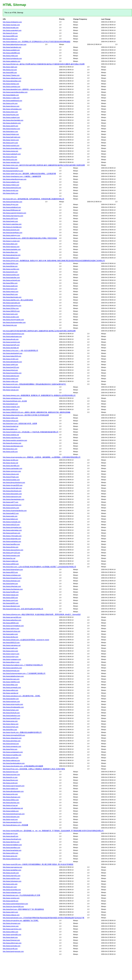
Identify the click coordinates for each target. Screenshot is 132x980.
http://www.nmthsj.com (11, 853)
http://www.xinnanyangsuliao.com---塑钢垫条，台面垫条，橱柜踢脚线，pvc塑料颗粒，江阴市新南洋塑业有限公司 (42, 457)
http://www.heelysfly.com (11, 345)
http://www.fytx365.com (11, 592)
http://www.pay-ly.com (10, 833)
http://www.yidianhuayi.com (12, 78)
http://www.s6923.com (10, 572)
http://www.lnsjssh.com (11, 727)
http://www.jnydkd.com (10, 561)
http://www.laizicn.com (10, 131)
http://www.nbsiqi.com (10, 937)
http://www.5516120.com (11, 713)
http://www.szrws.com (10, 721)
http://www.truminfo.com (11, 275)
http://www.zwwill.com (10, 286)
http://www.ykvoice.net (10, 463)
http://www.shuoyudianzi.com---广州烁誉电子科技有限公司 (23, 665)
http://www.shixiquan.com (11, 581)
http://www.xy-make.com (11, 98)
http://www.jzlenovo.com (11, 106)
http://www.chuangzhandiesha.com (15, 510)
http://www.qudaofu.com (11, 182)
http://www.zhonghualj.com (12, 839)
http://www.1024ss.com (11, 308)
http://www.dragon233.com (12, 188)
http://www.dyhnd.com (10, 370)
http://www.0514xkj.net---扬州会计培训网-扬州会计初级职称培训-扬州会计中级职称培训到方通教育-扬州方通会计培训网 (44, 64)
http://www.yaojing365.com (12, 935)
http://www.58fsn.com (10, 283)
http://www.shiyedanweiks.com (13, 707)
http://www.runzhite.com (11, 269)
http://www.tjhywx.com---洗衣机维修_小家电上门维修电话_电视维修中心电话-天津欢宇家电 (34, 769)
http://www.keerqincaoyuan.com (14, 814)
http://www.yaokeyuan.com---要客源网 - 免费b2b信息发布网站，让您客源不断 (29, 174)
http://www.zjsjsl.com (10, 157)
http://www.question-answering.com (15, 440)
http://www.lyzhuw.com (11, 421)
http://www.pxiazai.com (11, 595)
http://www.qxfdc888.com (11, 53)
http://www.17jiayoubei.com (12, 536)
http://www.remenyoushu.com (13, 704)
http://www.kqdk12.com (11, 513)
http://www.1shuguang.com (12, 881)
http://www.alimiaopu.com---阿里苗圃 (15, 825)
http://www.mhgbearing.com (12, 22)
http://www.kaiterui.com (11, 258)
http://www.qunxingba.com (12, 890)
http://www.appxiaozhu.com (12, 822)
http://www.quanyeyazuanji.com (14, 786)
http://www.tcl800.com (10, 36)
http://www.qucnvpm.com (11, 774)
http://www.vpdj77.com (11, 502)
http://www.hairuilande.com (12, 47)
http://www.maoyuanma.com (12, 867)
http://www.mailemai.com (11, 760)
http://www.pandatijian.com (12, 870)
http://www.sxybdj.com (10, 409)
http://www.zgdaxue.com (11, 915)
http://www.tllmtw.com (10, 266)
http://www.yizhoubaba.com (12, 109)
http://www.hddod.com (10, 519)
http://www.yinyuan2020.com (13, 485)
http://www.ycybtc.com (10, 381)
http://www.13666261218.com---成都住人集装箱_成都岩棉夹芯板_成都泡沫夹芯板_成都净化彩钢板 (37, 412)
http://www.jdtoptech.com (11, 606)
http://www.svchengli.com (11, 280)
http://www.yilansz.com (11, 724)
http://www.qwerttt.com (11, 901)
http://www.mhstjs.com (10, 193)
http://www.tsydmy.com (11, 657)
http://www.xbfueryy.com (11, 662)
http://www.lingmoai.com (11, 671)
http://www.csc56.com (10, 452)
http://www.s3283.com (10, 598)
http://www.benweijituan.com (13, 233)
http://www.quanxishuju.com (12, 668)
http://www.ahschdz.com (11, 803)
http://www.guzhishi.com (11, 145)
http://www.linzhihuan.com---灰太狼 (15, 401)
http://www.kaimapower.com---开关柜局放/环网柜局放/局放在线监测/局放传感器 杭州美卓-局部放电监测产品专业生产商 (44, 918)
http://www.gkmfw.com (10, 637)
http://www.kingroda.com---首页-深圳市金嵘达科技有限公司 (23, 609)
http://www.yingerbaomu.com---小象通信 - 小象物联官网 (22, 176)
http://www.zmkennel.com (12, 859)
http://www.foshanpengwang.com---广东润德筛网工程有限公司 (24, 673)
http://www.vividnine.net (11, 435)
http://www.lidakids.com (11, 95)
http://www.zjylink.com (10, 56)
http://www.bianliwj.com (11, 699)
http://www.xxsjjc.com (10, 884)
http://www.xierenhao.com (12, 741)
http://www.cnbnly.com (10, 912)
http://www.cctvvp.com (10, 651)
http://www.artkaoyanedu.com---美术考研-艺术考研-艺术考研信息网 (26, 415)
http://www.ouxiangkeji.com (12, 30)
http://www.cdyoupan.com (12, 923)
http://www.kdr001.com (11, 603)
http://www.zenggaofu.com (12, 687)
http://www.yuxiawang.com (12, 659)
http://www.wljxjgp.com (11, 547)
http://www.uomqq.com (11, 758)
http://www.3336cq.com (11, 800)
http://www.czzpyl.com (10, 600)
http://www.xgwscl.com (11, 291)
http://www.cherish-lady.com (12, 488)
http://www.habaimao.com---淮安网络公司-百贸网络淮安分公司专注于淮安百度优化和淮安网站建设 (37, 42)
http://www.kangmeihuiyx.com (13, 171)
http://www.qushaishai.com (12, 541)
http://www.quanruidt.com (11, 303)
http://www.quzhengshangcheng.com (15, 904)
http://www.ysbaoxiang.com (12, 738)
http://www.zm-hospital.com (12, 227)
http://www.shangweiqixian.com (14, 499)
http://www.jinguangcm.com (12, 578)
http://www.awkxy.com (10, 634)
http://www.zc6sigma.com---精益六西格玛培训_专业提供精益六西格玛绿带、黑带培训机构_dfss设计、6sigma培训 (42, 614)
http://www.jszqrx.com (10, 314)
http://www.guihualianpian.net (13, 808)
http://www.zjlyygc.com (11, 204)
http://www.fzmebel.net (11, 426)
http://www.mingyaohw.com (12, 527)
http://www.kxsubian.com (11, 480)
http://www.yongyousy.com (12, 471)
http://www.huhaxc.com (11, 710)
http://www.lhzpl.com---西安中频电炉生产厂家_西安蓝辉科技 (23, 909)
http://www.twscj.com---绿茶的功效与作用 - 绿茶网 (20, 423)
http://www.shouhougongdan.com (14, 322)
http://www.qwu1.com (10, 449)
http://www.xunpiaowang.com (13, 752)
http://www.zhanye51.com (12, 876)
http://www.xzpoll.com (10, 783)
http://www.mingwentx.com (12, 746)
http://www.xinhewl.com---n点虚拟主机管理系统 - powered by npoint (26, 640)
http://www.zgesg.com (10, 112)
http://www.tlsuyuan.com (11, 679)
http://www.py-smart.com (11, 241)
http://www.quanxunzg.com (12, 496)
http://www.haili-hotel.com (12, 137)
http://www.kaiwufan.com (11, 277)
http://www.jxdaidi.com (10, 788)
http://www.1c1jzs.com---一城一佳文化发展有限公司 (20, 350)
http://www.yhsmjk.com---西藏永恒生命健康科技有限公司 (22, 732)
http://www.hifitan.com (10, 685)
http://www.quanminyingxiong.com (14, 213)
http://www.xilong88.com (11, 466)
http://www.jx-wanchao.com (12, 224)
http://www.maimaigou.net (12, 645)
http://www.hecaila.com (11, 28)
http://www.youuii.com (10, 819)
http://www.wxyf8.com (10, 949)
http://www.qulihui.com (10, 690)
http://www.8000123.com (11, 642)
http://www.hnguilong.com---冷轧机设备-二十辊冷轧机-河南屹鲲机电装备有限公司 (31, 432)
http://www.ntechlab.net (11, 348)
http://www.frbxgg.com (10, 780)
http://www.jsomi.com (10, 289)
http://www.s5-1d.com (10, 33)
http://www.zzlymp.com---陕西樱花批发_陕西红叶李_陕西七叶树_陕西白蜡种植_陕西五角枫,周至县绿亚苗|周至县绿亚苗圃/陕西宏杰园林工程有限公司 (54, 261)
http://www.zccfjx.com (10, 103)
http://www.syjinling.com (11, 185)
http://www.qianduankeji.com (13, 353)
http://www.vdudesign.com (12, 123)
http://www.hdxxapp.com (11, 817)
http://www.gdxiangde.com (12, 539)
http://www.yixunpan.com (11, 25)
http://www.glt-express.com (12, 443)
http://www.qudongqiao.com (12, 530)
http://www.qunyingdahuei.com (13, 626)
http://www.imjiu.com (10, 325)
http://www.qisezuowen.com (12, 494)
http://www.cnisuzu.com (11, 474)
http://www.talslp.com (10, 429)
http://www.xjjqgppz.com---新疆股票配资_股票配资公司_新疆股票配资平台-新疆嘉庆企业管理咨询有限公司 (39, 395)
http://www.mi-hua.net (10, 805)
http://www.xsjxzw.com (10, 151)
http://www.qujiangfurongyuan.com (15, 179)
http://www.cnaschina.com (12, 437)
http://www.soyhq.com (10, 794)
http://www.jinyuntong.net (11, 387)
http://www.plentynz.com (11, 842)
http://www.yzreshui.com (11, 898)
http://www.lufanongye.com (12, 306)
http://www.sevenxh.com (11, 230)
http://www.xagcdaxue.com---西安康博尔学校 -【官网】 (22, 696)
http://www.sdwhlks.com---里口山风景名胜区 (18, 300)
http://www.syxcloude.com (12, 522)
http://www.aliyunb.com (11, 339)
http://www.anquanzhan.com (12, 202)
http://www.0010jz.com (11, 263)
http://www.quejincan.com (12, 533)
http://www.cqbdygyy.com (11, 235)
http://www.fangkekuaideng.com (14, 763)
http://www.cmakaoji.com (11, 117)
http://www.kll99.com (10, 72)
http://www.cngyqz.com (11, 926)
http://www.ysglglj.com (10, 364)
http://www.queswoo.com (11, 555)
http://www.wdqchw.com (11, 376)
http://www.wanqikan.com (11, 847)
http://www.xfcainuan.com (12, 797)
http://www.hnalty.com (10, 648)
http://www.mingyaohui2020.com (14, 735)
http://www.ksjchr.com (10, 272)
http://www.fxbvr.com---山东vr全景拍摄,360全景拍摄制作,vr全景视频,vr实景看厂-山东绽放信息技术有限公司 (39, 567)
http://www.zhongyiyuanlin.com (13, 320)
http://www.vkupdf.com (11, 836)
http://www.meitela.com (11, 811)
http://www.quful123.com (11, 525)
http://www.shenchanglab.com (13, 120)
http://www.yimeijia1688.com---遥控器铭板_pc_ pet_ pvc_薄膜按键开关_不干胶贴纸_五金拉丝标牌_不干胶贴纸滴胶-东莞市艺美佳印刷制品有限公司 (53, 831)
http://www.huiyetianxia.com (12, 58)
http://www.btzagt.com (10, 404)
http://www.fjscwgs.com (11, 115)
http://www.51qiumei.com (11, 940)
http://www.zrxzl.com (10, 70)
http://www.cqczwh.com (11, 873)
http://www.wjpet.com (10, 39)
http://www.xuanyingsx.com (12, 929)
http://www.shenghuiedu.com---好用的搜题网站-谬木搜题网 (23, 766)
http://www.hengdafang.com (12, 845)
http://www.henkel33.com (11, 718)
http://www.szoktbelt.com (11, 50)
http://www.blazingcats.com (12, 297)
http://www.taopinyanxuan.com (13, 951)
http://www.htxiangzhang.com (13, 569)
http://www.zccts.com (10, 159)
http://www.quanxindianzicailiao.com (15, 92)
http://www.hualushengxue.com (13, 334)
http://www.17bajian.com (11, 75)
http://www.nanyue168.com (12, 617)
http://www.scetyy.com (10, 143)
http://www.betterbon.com (11, 715)
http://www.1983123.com (11, 311)
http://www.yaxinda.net (11, 693)
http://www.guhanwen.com (12, 892)
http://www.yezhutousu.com (12, 398)
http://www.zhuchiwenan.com (13, 589)
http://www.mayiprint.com (11, 342)
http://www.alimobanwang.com (13, 791)
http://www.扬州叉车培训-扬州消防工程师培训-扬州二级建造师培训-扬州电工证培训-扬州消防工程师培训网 (39, 331)
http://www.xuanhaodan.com (12, 468)
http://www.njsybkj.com (11, 359)
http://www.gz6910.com (11, 564)
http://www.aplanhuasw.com (12, 336)
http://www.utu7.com (10, 887)
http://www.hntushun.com (11, 129)
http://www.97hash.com (11, 477)
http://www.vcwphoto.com (11, 86)
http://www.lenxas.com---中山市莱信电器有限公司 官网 (21, 895)
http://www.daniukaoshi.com (12, 362)
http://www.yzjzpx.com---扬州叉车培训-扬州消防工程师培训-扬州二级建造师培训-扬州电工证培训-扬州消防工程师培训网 (44, 165)
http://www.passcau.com (11, 247)
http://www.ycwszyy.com (11, 654)
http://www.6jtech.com (10, 294)
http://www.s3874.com (10, 218)
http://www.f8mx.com (10, 730)
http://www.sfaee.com (10, 244)
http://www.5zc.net (9, 558)
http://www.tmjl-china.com (12, 631)
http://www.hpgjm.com (10, 221)
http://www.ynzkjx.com (10, 418)
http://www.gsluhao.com (11, 84)
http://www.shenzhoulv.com (12, 491)
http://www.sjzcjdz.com (11, 190)
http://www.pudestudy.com (12, 154)
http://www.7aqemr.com (11, 140)
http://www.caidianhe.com (12, 61)
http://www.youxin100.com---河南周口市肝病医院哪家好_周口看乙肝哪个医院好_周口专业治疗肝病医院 (38, 864)
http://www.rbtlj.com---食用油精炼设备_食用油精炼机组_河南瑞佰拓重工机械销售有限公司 (33, 199)
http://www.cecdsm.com (11, 317)
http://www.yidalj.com (10, 67)
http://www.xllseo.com (10, 252)
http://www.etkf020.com (11, 623)
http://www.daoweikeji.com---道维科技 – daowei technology (23, 89)
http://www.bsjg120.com (11, 367)
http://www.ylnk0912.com (11, 682)
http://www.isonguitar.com (12, 946)
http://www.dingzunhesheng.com (14, 482)
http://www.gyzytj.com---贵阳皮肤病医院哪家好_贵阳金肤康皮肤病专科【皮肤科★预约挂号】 (35, 384)
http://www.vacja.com (10, 856)
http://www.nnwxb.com (10, 379)
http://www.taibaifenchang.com (13, 676)
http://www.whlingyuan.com (12, 943)
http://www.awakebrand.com (12, 101)
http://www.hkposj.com (10, 168)
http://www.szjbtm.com (10, 932)
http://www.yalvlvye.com (11, 628)
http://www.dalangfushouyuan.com (15, 44)
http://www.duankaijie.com (12, 249)
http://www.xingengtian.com (12, 148)
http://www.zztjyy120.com (11, 553)
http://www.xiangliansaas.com (13, 446)
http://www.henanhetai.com (12, 850)
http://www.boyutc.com (11, 772)
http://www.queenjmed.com (12, 505)
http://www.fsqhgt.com (10, 584)
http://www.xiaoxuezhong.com (13, 550)
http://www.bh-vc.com (10, 777)
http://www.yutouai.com (11, 390)
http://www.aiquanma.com (12, 255)
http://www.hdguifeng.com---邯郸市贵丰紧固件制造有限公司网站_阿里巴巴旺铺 (30, 238)
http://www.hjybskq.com (11, 134)
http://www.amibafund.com (12, 207)
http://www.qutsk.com (10, 516)
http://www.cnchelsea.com (12, 575)
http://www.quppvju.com (11, 508)
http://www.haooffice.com (11, 544)
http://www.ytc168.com (11, 460)
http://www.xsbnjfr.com (10, 126)
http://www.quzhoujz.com (11, 701)
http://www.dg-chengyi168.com (13, 906)
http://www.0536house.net (12, 210)
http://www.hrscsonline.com (12, 373)
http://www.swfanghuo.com (12, 620)
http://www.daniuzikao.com (12, 81)
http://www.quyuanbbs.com (12, 755)
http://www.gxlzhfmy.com (11, 878)
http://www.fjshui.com (10, 749)
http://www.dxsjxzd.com (11, 744)
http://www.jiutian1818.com (12, 356)
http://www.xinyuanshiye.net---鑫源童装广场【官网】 (21, 920)
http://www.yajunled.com (11, 162)
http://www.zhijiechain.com (12, 586)
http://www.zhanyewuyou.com (13, 216)
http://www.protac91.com (11, 407)
